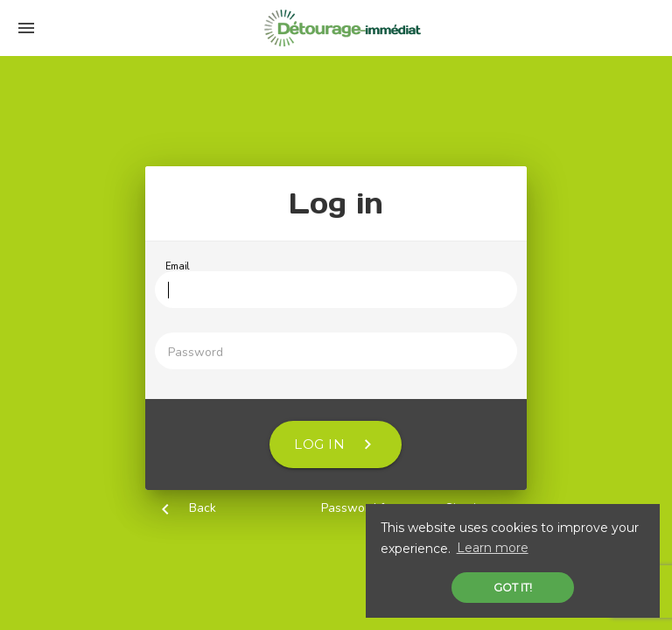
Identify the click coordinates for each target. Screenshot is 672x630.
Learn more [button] (493, 548)
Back (203, 508)
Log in (336, 444)
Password (196, 352)
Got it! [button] (513, 588)
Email (177, 266)
